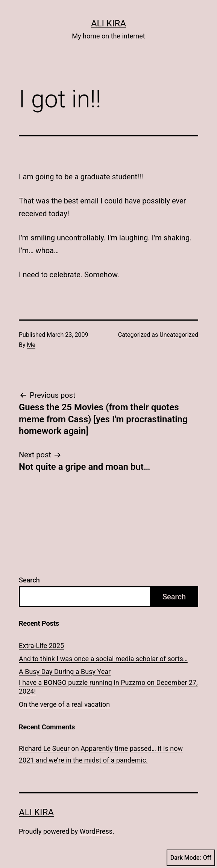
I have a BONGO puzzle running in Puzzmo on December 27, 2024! (108, 687)
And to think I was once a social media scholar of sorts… (103, 659)
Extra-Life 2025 (41, 646)
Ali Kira (108, 23)
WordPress (96, 831)
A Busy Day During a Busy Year (65, 672)
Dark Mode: (191, 858)
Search (29, 580)
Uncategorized (179, 335)
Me (31, 345)
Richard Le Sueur (44, 748)
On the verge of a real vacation (64, 704)
